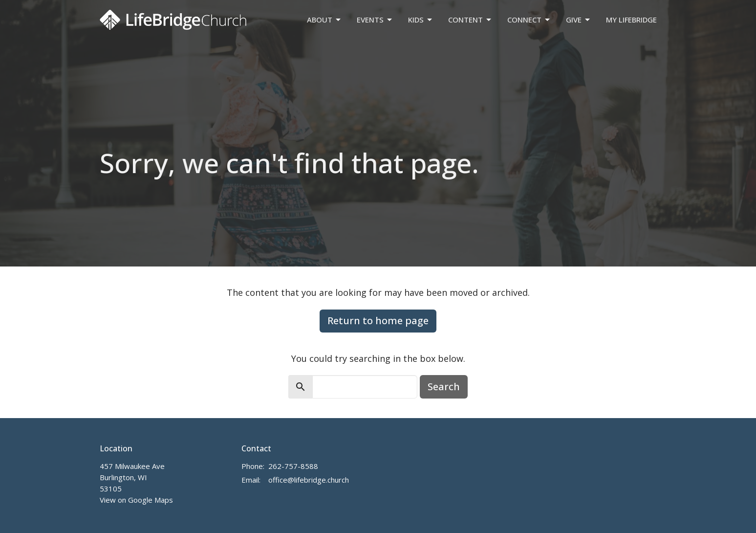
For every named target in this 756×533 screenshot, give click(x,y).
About (324, 20)
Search (444, 387)
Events (375, 20)
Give (579, 20)
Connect (529, 20)
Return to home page (378, 321)
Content (470, 20)
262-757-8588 (293, 466)
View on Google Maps (136, 500)
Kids (421, 20)
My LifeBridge (631, 20)
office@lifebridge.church (309, 480)
